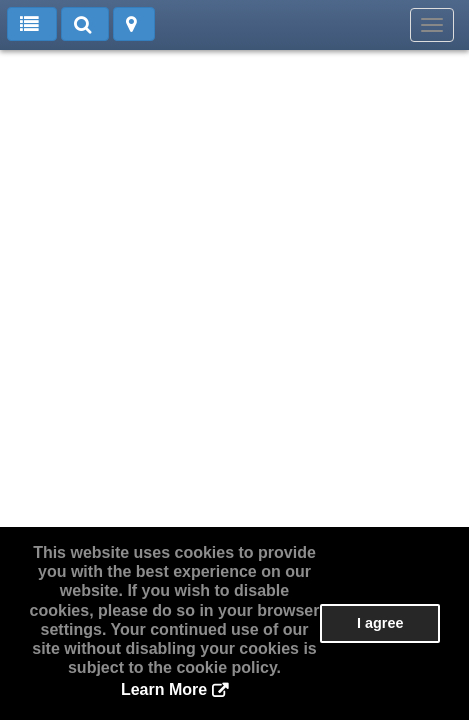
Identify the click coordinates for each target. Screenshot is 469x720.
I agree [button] (380, 623)
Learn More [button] (164, 689)
